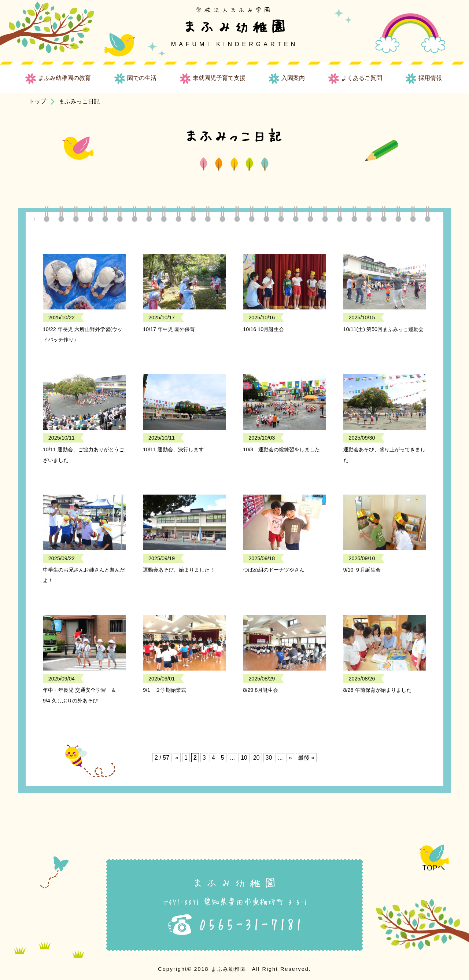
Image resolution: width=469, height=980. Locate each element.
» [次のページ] (290, 758)
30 (269, 758)
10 (244, 758)
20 (256, 758)
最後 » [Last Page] (306, 758)
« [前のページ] (177, 758)
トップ (37, 101)
